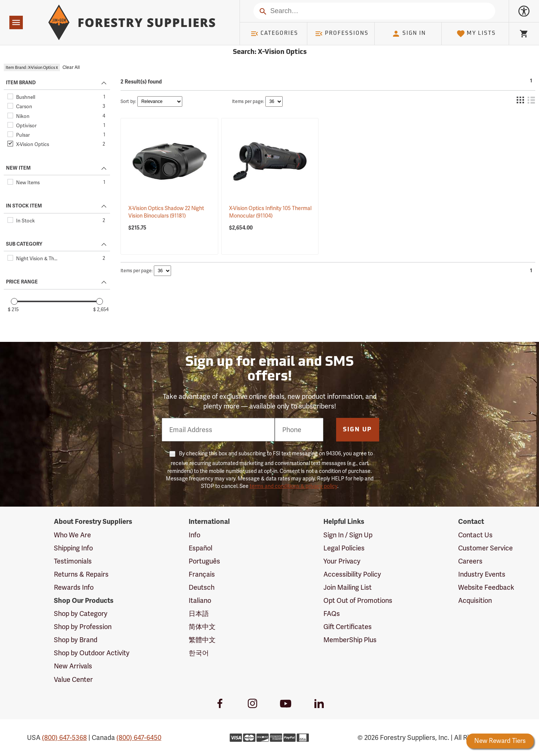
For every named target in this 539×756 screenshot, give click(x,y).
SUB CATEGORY (24, 244)
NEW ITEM (18, 168)
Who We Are (72, 535)
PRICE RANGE (22, 282)
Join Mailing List (348, 587)
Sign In (409, 34)
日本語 (199, 614)
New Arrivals (73, 666)
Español (200, 548)
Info (194, 535)
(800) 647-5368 (64, 737)
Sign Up (357, 430)
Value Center (73, 679)
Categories (274, 34)
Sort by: (128, 101)
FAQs (332, 614)
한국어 (199, 653)
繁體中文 (202, 640)
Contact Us (475, 535)
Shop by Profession (83, 627)
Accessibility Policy (352, 574)
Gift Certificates (348, 627)
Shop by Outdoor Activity (92, 653)
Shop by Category (81, 614)
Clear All (71, 67)
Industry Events (482, 574)
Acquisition (475, 600)
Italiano (200, 600)
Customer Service (485, 548)
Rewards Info (74, 587)
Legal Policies (344, 548)
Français (202, 574)
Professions (342, 34)
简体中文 (202, 627)
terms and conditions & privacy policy (293, 486)
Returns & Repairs (81, 574)
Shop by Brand (76, 640)
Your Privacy (342, 561)
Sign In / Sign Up (348, 535)
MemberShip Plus (350, 640)
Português (204, 561)
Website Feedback (486, 587)
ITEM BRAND (21, 83)
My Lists (476, 34)
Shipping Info (73, 548)
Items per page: (248, 101)
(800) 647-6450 (139, 737)
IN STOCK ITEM (24, 206)
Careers (470, 561)
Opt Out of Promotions (358, 600)
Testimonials (73, 561)
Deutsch (202, 587)
